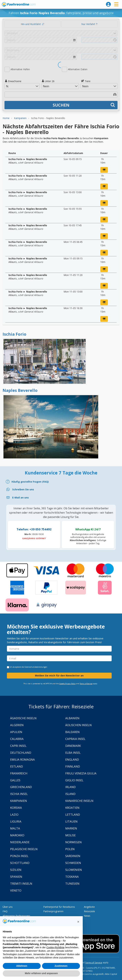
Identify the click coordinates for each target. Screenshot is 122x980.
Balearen (72, 732)
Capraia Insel (75, 739)
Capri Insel (18, 746)
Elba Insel (73, 753)
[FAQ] (61, 482)
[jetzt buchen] (104, 170)
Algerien (17, 725)
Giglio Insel (74, 780)
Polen (70, 849)
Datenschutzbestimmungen (36, 667)
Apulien (16, 732)
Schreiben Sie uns (23, 489)
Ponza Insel (19, 856)
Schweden (73, 863)
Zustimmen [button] (61, 966)
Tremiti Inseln (21, 884)
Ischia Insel (19, 794)
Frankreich (19, 773)
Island (70, 794)
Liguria (16, 821)
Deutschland (21, 753)
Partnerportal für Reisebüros (59, 907)
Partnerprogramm (53, 911)
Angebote (89, 907)
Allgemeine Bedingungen (16, 916)
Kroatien (72, 808)
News (87, 916)
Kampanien (19, 801)
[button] (78, 922)
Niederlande (20, 842)
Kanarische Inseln (79, 801)
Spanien (16, 877)
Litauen (71, 821)
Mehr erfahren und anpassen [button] (41, 973)
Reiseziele (89, 911)
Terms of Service (86, 684)
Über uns (8, 907)
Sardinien (73, 856)
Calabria (17, 739)
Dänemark (73, 746)
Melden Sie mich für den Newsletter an (59, 675)
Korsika (16, 808)
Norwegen (73, 842)
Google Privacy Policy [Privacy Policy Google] (67, 684)
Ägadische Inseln (23, 718)
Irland (70, 787)
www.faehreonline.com (19, 4)
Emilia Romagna (22, 759)
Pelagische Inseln (24, 849)
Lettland (73, 815)
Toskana (72, 877)
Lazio (14, 815)
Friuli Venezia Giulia (81, 773)
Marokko (17, 835)
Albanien (72, 718)
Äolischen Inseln (78, 725)
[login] (108, 4)
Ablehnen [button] (22, 966)
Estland (17, 766)
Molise (70, 835)
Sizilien (16, 870)
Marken (71, 828)
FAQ (5, 911)
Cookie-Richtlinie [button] (55, 947)
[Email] (61, 498)
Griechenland (21, 787)
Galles (15, 780)
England (72, 759)
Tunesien (72, 884)
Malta (15, 828)
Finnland (73, 766)
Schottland (20, 863)
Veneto (16, 890)
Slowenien (74, 870)
